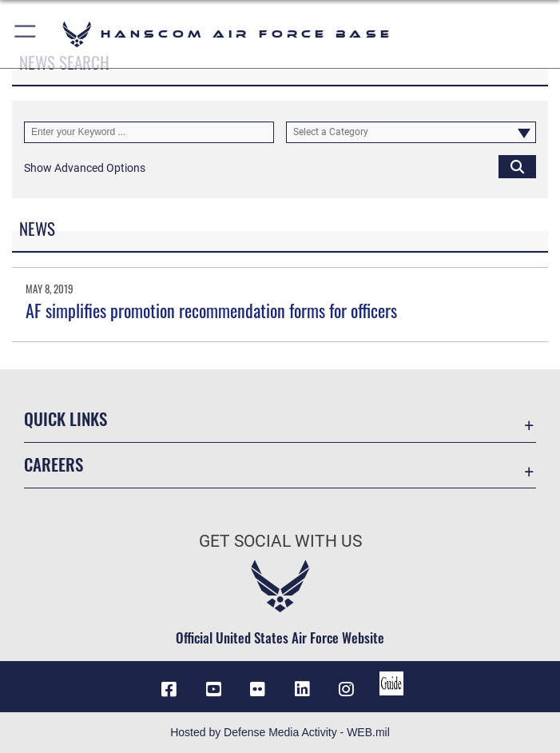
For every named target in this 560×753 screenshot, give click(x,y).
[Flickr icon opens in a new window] (258, 689)
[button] (26, 34)
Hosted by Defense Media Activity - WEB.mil (280, 732)
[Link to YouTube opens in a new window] (213, 689)
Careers (54, 464)
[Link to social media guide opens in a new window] (391, 683)
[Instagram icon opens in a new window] (347, 689)
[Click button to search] (517, 166)
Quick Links (66, 419)
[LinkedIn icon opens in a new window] (302, 689)
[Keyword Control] (149, 132)
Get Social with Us (280, 541)
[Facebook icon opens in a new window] (169, 689)
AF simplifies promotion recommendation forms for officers (211, 310)
